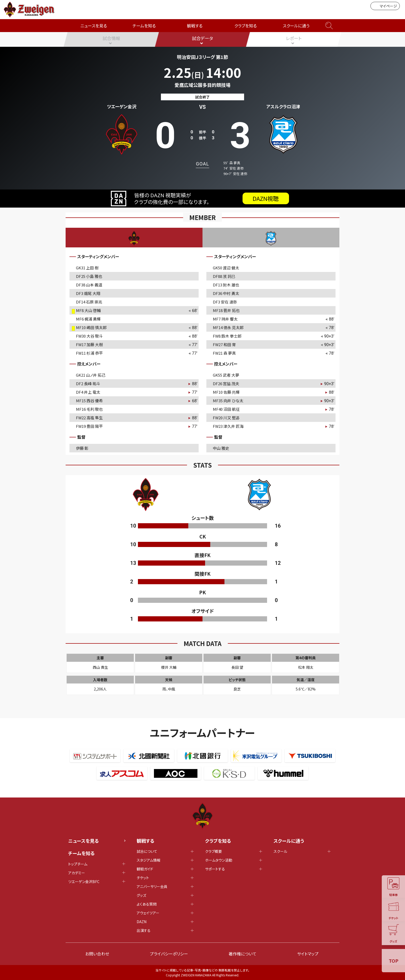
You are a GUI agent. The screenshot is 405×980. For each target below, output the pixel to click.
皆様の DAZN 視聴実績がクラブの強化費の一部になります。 (200, 199)
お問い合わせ (97, 954)
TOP (394, 961)
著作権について (243, 954)
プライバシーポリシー (169, 954)
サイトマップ (308, 954)
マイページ (385, 6)
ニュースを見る (94, 26)
